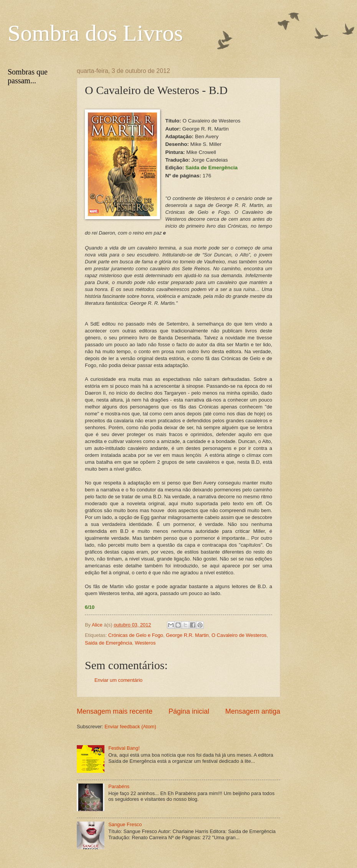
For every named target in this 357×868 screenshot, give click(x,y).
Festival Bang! (124, 748)
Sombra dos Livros (95, 33)
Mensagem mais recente (115, 711)
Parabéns (119, 786)
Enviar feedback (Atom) (130, 727)
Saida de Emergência (108, 643)
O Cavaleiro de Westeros (239, 635)
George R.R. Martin (187, 635)
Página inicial (189, 711)
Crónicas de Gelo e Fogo (136, 635)
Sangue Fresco (125, 824)
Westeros (145, 643)
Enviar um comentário (118, 680)
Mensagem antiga (253, 711)
